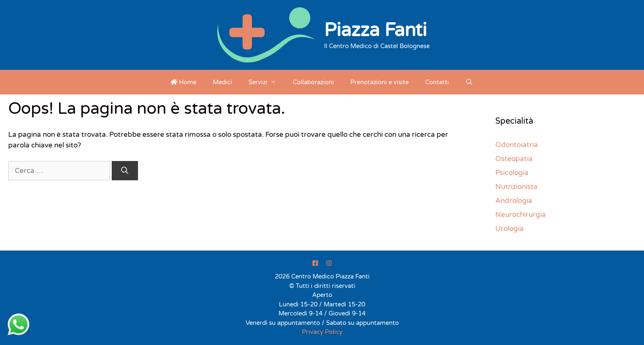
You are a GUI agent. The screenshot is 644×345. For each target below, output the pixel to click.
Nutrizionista (516, 187)
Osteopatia (514, 159)
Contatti (437, 82)
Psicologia (512, 173)
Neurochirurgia (521, 215)
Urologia (509, 229)
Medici (222, 82)
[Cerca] (125, 171)
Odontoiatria (517, 145)
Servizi (267, 82)
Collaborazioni (313, 82)
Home (183, 82)
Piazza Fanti (375, 30)
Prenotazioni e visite (379, 82)
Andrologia (514, 201)
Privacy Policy (322, 332)
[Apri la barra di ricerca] (469, 82)
